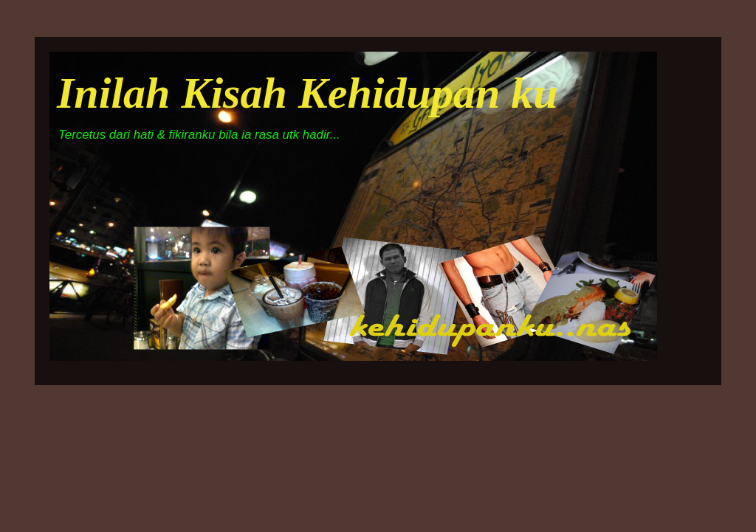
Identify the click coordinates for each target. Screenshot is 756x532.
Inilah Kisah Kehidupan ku (307, 93)
